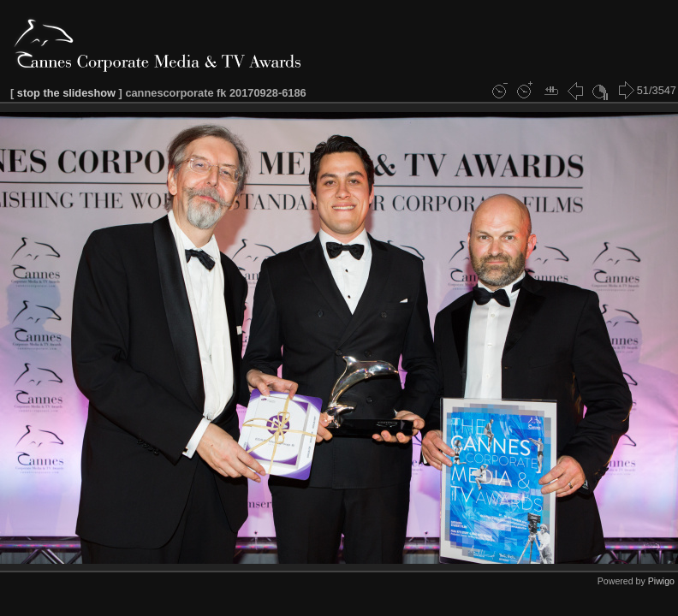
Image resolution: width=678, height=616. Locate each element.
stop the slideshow (66, 93)
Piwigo (661, 581)
